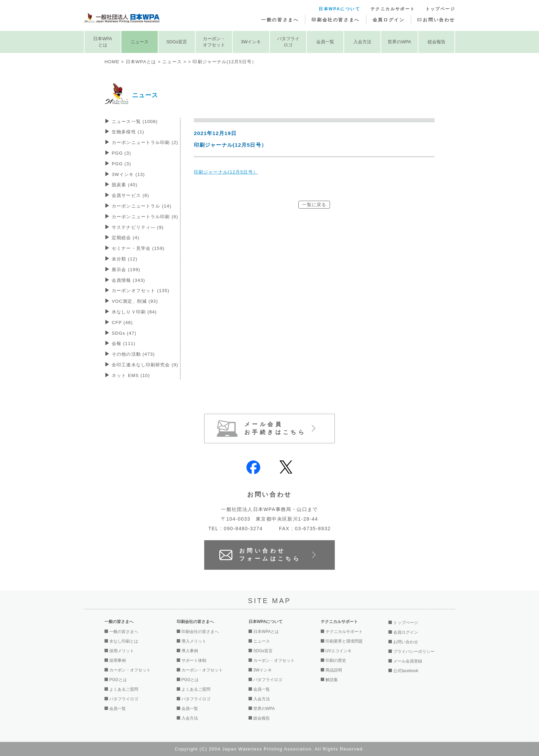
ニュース (140, 42)
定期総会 (125, 238)
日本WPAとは (103, 42)
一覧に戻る (314, 205)
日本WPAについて (339, 9)
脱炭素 (125, 185)
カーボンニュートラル (142, 206)
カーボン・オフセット (214, 42)
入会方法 (362, 42)
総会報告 (437, 42)
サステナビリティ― (138, 227)
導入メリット (194, 641)
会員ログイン (389, 20)
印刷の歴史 (336, 660)
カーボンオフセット (141, 291)
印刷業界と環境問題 (344, 641)
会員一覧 (325, 42)
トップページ (440, 9)
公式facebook (406, 671)
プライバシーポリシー (414, 652)
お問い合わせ (439, 20)
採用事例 (118, 660)
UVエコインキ (339, 651)
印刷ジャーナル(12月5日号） (226, 172)
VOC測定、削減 (135, 301)
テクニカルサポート (393, 9)
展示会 (126, 270)
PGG (121, 153)
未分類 (125, 259)
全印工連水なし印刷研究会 (145, 365)
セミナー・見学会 (138, 248)
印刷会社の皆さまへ (335, 20)
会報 (124, 343)
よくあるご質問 (124, 689)
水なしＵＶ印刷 (134, 312)
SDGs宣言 (177, 42)
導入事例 (190, 651)
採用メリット (122, 651)
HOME (112, 62)
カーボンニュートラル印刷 (145, 142)
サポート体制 (194, 660)
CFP (122, 323)
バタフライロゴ (288, 42)
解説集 (332, 680)
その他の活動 (133, 354)
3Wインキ (251, 42)
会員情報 (128, 280)
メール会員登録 (408, 661)
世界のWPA (399, 42)
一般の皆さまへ (280, 20)
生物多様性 (128, 132)
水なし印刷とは (124, 641)
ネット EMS (131, 375)
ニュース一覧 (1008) (135, 121)
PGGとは (118, 680)
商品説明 (334, 670)
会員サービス (130, 195)
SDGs (124, 333)
